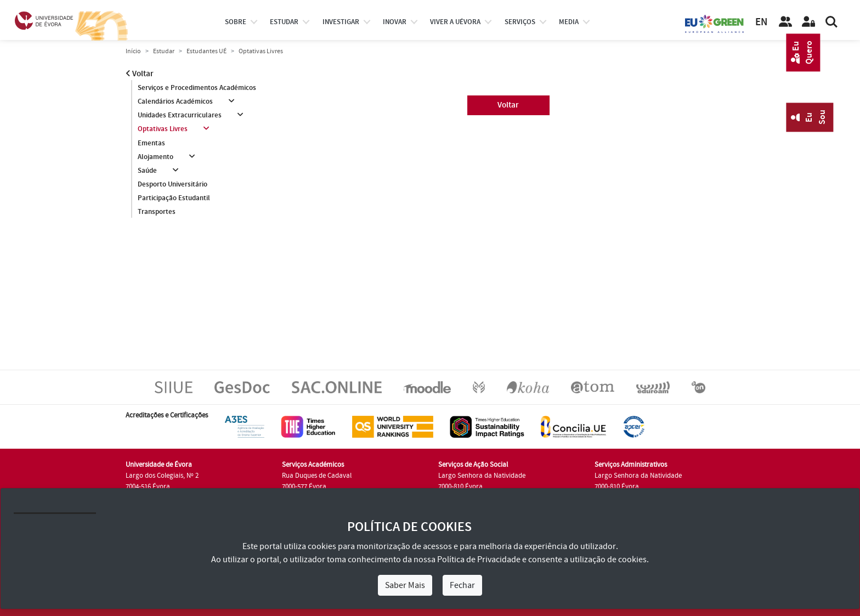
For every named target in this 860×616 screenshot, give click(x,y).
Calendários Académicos (175, 101)
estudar (284, 22)
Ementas (151, 143)
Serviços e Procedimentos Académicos (197, 88)
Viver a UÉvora (455, 22)
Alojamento (155, 157)
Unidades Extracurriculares (180, 115)
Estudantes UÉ (206, 51)
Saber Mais (405, 585)
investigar (341, 22)
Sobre (236, 22)
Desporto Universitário (172, 184)
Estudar (164, 51)
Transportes (157, 212)
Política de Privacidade (479, 560)
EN (761, 22)
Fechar (462, 585)
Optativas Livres (163, 129)
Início (133, 51)
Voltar (140, 74)
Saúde (147, 171)
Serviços (520, 22)
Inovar (395, 22)
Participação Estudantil (174, 198)
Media (569, 22)
